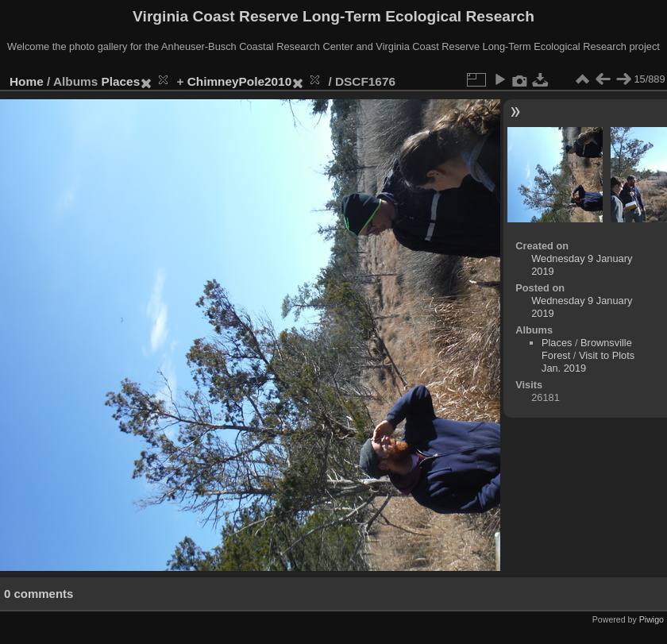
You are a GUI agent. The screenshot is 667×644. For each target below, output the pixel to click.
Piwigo (652, 619)
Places (121, 81)
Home (27, 81)
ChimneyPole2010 (239, 81)
